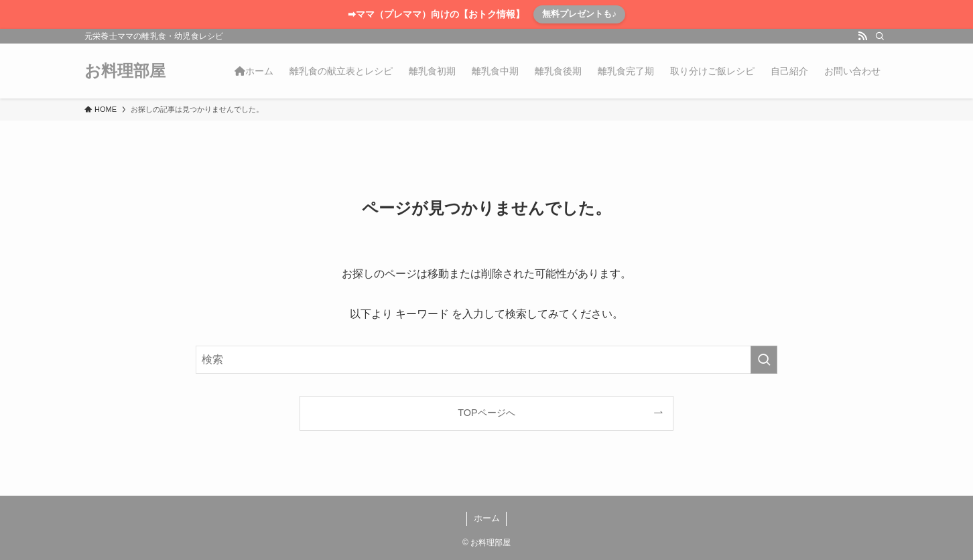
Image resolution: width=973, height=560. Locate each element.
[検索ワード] (486, 360)
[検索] (880, 36)
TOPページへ (486, 413)
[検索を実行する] (764, 360)
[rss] (862, 36)
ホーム (487, 518)
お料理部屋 (125, 71)
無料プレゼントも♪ (579, 14)
